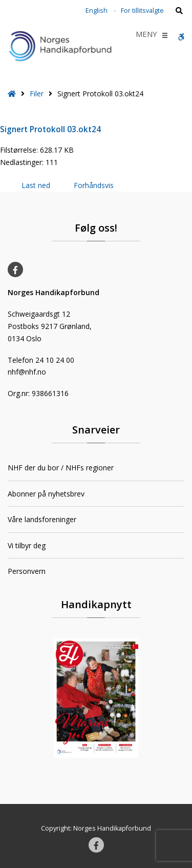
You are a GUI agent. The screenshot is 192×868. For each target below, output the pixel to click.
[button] (146, 35)
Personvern (27, 571)
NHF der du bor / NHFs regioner (61, 468)
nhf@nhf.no (27, 372)
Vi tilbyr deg (27, 545)
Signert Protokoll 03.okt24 (50, 129)
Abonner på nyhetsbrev (46, 494)
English (97, 11)
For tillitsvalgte (142, 11)
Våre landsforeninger (42, 519)
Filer (37, 94)
